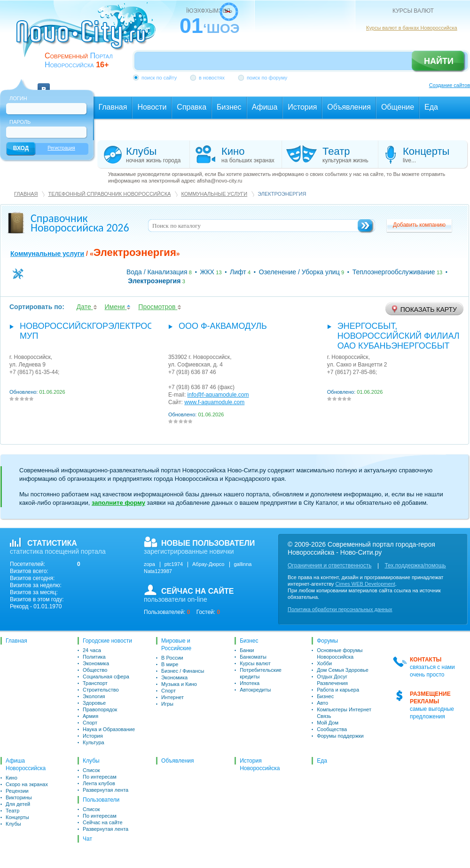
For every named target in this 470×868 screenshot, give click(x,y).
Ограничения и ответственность (329, 565)
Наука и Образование (109, 729)
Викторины (19, 797)
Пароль (20, 122)
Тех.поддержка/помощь (415, 565)
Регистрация (61, 148)
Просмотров (160, 307)
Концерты (17, 817)
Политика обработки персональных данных (340, 609)
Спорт (90, 723)
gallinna (243, 564)
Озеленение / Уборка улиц (299, 272)
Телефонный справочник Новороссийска (109, 194)
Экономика (96, 663)
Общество (95, 670)
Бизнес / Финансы (183, 671)
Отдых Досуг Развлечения (332, 680)
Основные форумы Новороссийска (340, 653)
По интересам (100, 777)
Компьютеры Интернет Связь (344, 713)
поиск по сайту (159, 78)
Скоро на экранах (27, 784)
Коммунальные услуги (214, 194)
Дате (87, 307)
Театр (12, 811)
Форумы (327, 641)
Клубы (13, 824)
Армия (90, 716)
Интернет (172, 697)
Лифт (238, 272)
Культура (94, 742)
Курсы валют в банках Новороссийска (412, 28)
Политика (94, 657)
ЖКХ (207, 272)
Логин (18, 98)
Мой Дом (328, 723)
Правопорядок (100, 709)
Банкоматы (253, 657)
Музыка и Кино (179, 684)
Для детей (18, 804)
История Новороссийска (260, 764)
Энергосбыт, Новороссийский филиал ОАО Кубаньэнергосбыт (399, 336)
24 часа (92, 650)
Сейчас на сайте (103, 822)
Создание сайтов (450, 85)
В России (172, 658)
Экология (94, 696)
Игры (167, 704)
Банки (247, 650)
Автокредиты (255, 690)
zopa (149, 564)
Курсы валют (255, 663)
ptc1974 (174, 564)
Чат (87, 839)
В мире (170, 664)
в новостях (212, 78)
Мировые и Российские (176, 645)
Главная (26, 194)
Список (91, 770)
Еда (322, 761)
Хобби (324, 663)
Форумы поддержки (340, 736)
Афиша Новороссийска (26, 764)
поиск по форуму (267, 78)
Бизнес (249, 641)
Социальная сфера (106, 677)
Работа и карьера (338, 690)
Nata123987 (158, 571)
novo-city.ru (89, 37)
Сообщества (332, 729)
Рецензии (17, 791)
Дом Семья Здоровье (343, 670)
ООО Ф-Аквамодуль (223, 326)
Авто (322, 703)
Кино (12, 778)
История (93, 736)
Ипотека (250, 683)
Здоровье (94, 703)
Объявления (177, 761)
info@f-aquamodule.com (218, 395)
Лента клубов (99, 783)
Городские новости (107, 641)
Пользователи (101, 800)
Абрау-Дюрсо (208, 564)
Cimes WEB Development (365, 584)
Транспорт (95, 683)
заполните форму (118, 503)
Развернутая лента (106, 790)
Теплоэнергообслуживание (394, 272)
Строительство (101, 690)
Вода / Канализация (157, 272)
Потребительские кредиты (261, 673)
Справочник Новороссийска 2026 (80, 223)
